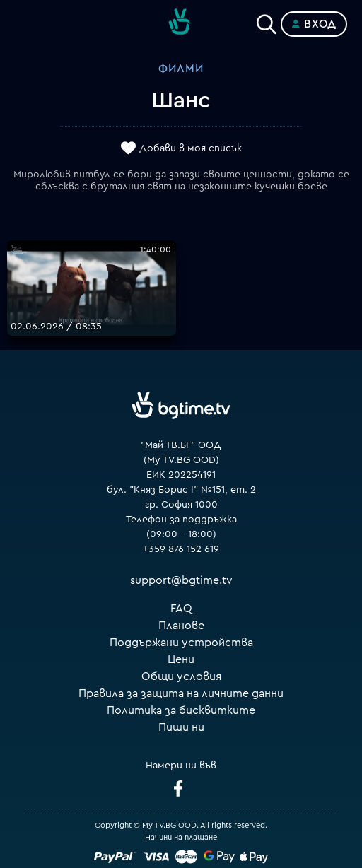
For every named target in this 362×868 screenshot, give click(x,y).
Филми (181, 69)
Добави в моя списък (191, 148)
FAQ (181, 609)
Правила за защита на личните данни (181, 693)
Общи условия (181, 676)
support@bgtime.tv (181, 580)
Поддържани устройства (181, 643)
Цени (181, 659)
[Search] (267, 21)
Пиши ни (181, 727)
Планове (181, 626)
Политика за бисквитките (181, 710)
